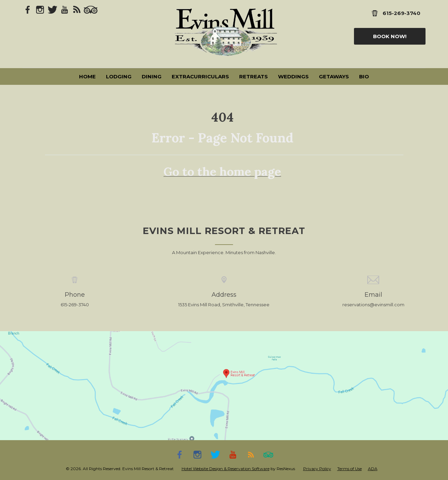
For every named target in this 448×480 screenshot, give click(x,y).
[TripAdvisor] (91, 9)
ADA (373, 469)
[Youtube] (65, 9)
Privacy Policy (317, 469)
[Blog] (77, 9)
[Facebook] (28, 9)
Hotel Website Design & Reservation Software (226, 469)
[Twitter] (52, 9)
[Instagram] (40, 9)
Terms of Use (350, 469)
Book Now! (390, 36)
